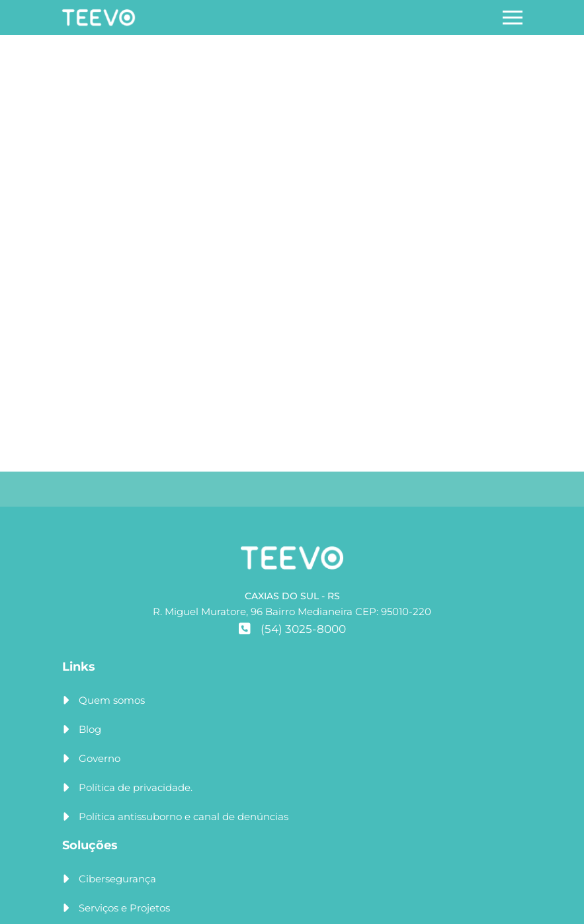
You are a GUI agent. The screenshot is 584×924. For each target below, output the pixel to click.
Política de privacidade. (136, 787)
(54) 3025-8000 (292, 629)
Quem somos (112, 700)
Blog (90, 729)
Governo (100, 758)
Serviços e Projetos (124, 908)
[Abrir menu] (513, 18)
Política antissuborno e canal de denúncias (184, 817)
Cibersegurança (117, 879)
